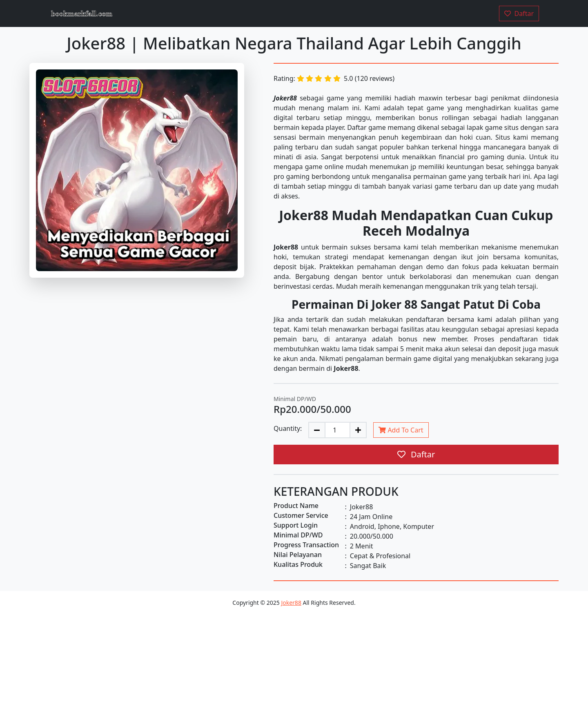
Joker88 (291, 603)
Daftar (416, 454)
